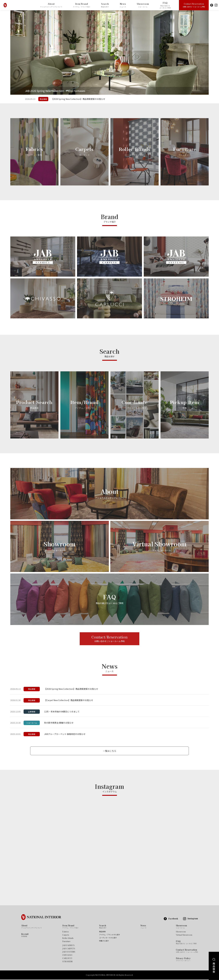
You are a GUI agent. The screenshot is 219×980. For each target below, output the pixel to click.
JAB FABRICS (68, 946)
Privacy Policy (183, 960)
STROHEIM (67, 962)
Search (105, 5)
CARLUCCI (67, 959)
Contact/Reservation (194, 5)
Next (214, 52)
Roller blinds (68, 939)
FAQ (165, 5)
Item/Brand (82, 5)
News (123, 5)
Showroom (143, 5)
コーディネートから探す (108, 938)
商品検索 (102, 932)
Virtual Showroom (184, 935)
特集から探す (104, 941)
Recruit (25, 936)
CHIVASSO (67, 956)
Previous (5, 52)
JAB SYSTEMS (69, 952)
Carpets (66, 935)
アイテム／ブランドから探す (110, 935)
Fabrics (66, 932)
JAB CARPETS (69, 949)
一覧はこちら (110, 751)
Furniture (66, 942)
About (51, 5)
